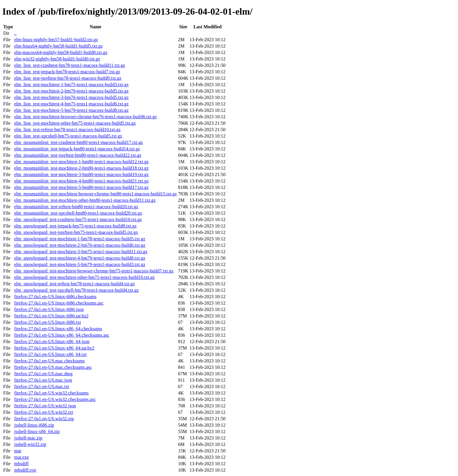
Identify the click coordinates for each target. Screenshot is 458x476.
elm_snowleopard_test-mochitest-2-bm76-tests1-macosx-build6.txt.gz (80, 245)
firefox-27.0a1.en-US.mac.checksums (49, 361)
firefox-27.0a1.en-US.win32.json (45, 406)
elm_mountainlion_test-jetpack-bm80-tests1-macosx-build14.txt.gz (77, 149)
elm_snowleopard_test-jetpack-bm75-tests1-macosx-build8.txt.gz (75, 226)
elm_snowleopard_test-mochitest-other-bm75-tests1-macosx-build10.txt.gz (84, 277)
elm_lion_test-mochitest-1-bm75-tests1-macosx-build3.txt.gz (71, 85)
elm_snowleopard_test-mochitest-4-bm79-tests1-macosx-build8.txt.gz (80, 258)
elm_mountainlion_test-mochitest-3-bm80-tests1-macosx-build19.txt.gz (81, 174)
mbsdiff (21, 464)
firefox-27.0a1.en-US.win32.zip (44, 419)
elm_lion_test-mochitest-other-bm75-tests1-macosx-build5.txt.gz (75, 123)
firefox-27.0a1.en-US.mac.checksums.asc (53, 367)
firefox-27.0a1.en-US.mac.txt (41, 386)
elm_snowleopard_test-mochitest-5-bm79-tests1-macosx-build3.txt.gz (80, 264)
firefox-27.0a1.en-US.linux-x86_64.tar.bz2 (54, 348)
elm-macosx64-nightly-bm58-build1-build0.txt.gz (61, 52)
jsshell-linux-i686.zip (34, 425)
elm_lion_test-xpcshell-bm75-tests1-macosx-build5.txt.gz (68, 136)
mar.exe (21, 457)
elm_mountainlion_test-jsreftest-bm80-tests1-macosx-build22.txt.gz (78, 155)
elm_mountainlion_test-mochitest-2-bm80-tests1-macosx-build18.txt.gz (81, 168)
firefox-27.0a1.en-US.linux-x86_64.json (52, 342)
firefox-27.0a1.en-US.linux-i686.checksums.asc (59, 303)
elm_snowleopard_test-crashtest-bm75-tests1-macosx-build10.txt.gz (78, 219)
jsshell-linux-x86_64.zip (37, 431)
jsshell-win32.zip (30, 444)
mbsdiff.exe (25, 470)
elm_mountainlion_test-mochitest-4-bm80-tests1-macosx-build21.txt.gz (81, 181)
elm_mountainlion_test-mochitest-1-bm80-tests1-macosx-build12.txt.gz (81, 162)
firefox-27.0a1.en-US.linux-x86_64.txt (50, 354)
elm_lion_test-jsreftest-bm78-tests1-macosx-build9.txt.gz (68, 78)
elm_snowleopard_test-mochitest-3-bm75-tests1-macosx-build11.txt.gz (81, 252)
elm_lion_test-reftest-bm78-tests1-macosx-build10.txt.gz (67, 130)
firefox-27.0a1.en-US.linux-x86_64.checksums (58, 329)
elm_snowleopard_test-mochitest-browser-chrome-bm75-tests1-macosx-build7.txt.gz (94, 271)
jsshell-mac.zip (28, 438)
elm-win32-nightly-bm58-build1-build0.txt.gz (57, 59)
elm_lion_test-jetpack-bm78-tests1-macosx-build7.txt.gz (67, 72)
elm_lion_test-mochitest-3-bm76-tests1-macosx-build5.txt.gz (71, 97)
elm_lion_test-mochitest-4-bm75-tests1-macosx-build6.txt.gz (71, 104)
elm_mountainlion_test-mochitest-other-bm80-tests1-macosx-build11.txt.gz (85, 200)
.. (15, 33)
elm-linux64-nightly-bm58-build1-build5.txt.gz (58, 46)
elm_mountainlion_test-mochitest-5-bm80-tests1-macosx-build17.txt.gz (81, 187)
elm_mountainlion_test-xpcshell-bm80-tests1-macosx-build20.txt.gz (78, 213)
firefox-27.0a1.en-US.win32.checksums (51, 393)
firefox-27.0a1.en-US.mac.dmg (43, 374)
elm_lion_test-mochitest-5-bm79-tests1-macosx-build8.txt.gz (71, 110)
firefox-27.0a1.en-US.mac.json (43, 380)
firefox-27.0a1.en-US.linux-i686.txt (47, 322)
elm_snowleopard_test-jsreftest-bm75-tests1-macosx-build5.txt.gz (76, 232)
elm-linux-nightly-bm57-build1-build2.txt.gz (56, 40)
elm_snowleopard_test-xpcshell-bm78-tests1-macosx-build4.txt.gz (76, 290)
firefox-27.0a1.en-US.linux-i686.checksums (55, 297)
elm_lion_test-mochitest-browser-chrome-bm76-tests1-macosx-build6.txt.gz (85, 117)
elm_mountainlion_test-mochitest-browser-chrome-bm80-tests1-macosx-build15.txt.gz (95, 194)
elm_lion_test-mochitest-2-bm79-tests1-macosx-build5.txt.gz (71, 91)
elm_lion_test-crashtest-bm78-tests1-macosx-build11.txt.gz (70, 65)
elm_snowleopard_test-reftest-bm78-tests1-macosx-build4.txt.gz (74, 284)
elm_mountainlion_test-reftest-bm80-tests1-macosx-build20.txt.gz (76, 207)
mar (18, 451)
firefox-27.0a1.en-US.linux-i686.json (49, 309)
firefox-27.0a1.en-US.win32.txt (44, 412)
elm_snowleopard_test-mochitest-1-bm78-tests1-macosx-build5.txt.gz (80, 239)
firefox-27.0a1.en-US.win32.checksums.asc (55, 399)
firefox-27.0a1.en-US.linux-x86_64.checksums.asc (62, 335)
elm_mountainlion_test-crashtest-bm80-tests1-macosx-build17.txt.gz (78, 142)
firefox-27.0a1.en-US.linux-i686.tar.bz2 (51, 316)
